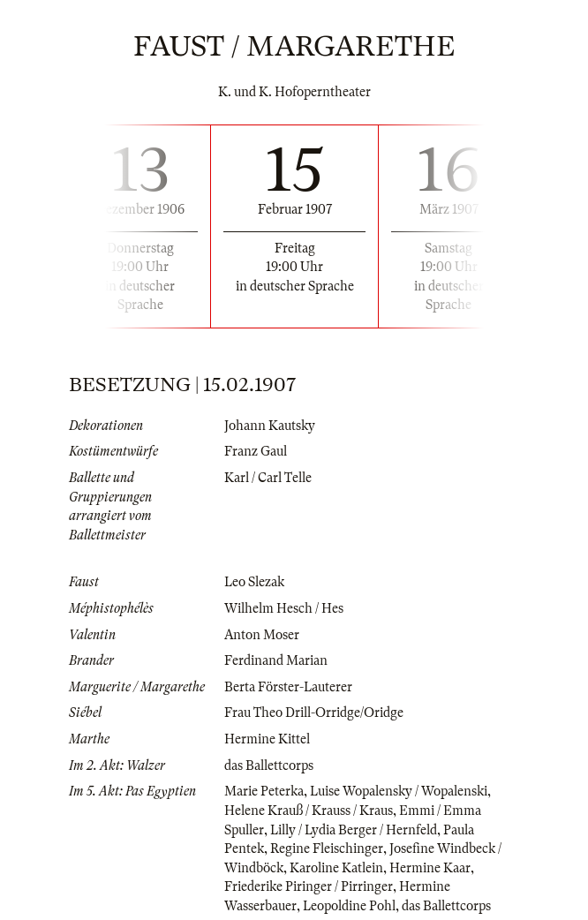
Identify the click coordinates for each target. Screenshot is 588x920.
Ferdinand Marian (276, 660)
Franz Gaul (256, 451)
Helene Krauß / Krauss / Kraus (309, 811)
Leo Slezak (254, 582)
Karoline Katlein (336, 868)
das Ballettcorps (269, 765)
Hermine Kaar (430, 868)
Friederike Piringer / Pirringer (309, 886)
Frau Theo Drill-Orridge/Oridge (314, 713)
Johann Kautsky (270, 426)
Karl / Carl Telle (268, 478)
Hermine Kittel (267, 739)
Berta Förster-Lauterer (288, 687)
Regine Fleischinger (327, 848)
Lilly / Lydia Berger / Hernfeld (354, 830)
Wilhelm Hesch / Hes (284, 608)
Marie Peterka (264, 791)
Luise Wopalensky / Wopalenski (399, 791)
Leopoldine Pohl (349, 906)
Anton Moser (262, 635)
